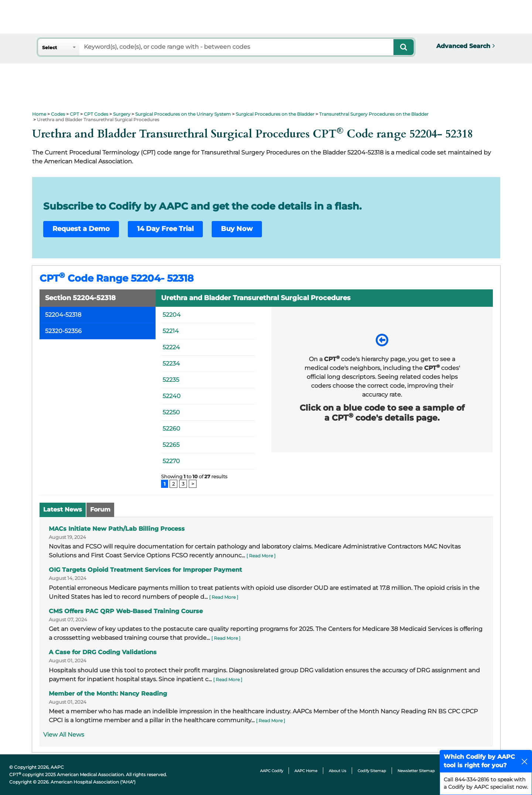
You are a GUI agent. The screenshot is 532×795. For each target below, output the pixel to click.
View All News (64, 735)
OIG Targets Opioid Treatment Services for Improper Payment (145, 570)
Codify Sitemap (372, 771)
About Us (337, 771)
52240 (172, 396)
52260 (171, 429)
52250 (171, 412)
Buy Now (237, 229)
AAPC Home (306, 771)
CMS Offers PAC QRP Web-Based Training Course (126, 611)
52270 (171, 461)
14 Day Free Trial (165, 229)
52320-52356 (63, 331)
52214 (171, 331)
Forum (100, 509)
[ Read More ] (261, 556)
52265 (171, 445)
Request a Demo (81, 229)
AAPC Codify (272, 771)
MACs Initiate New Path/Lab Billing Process (117, 529)
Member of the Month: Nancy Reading (108, 694)
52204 (172, 315)
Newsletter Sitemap (416, 771)
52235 (171, 380)
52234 (171, 363)
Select (50, 47)
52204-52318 (63, 315)
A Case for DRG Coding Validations (103, 652)
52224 (171, 347)
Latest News (63, 509)
